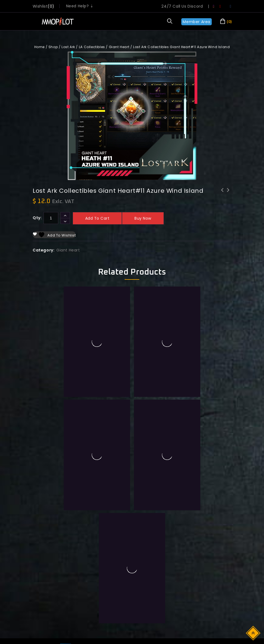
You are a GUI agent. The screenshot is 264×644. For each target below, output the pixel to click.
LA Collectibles (92, 47)
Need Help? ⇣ (80, 6)
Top (254, 633)
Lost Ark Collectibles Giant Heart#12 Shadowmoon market (222, 197)
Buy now (143, 218)
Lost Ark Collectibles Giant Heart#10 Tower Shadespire (228, 197)
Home (39, 47)
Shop (53, 47)
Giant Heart (119, 47)
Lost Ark (68, 47)
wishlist (40, 6)
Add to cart (97, 218)
